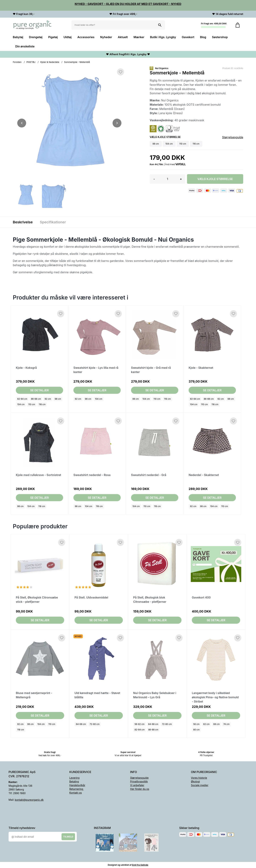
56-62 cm (140, 724)
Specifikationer (53, 222)
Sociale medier (200, 785)
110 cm (32, 404)
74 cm (226, 724)
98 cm (58, 399)
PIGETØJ (31, 62)
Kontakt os (76, 793)
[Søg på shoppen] (160, 25)
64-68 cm (81, 724)
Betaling (74, 781)
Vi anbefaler (137, 785)
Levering (74, 778)
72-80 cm (94, 724)
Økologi (195, 781)
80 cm (196, 730)
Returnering (77, 789)
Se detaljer (40, 390)
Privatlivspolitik (139, 781)
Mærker (139, 37)
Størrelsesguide (233, 137)
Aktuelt (123, 37)
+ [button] (181, 179)
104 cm (21, 404)
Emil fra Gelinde (140, 865)
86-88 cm (36, 399)
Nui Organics (162, 68)
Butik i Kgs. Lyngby (163, 37)
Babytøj (18, 37)
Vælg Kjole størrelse (215, 179)
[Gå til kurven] (238, 25)
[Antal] (167, 179)
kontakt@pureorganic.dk (29, 800)
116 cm (42, 404)
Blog (203, 37)
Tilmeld (68, 837)
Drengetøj (36, 37)
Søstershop (220, 37)
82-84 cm (22, 399)
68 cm (217, 724)
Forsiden (17, 62)
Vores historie (199, 778)
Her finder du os (140, 789)
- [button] (154, 179)
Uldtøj (68, 37)
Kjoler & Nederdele (50, 62)
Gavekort (188, 37)
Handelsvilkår (77, 785)
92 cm (48, 399)
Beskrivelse (23, 222)
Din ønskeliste (25, 46)
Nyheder (106, 37)
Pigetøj (53, 37)
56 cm (196, 724)
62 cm (206, 724)
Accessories (86, 37)
